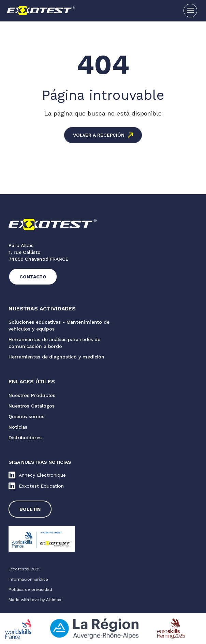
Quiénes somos (26, 416)
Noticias (18, 427)
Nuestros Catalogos (32, 406)
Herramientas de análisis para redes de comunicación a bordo (54, 343)
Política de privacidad (30, 589)
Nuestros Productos (32, 395)
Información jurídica (28, 579)
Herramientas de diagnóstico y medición (56, 357)
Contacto (33, 277)
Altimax (54, 600)
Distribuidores (25, 438)
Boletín (30, 509)
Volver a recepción (99, 135)
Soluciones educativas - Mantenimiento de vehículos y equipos (59, 325)
